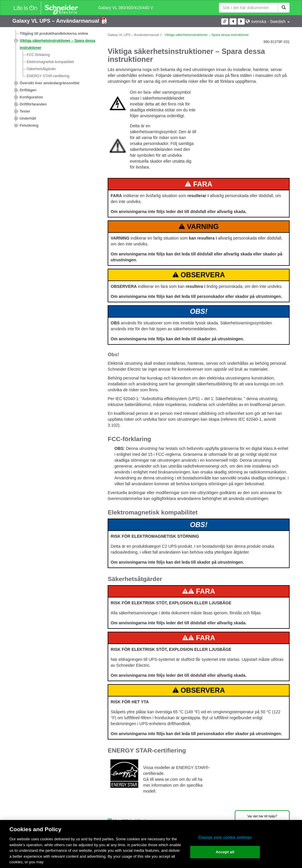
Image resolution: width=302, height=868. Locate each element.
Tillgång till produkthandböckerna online (54, 34)
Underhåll (28, 118)
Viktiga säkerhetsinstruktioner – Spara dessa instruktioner (58, 44)
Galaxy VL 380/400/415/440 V (126, 8)
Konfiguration (31, 97)
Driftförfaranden (33, 104)
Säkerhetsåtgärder (41, 69)
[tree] (56, 80)
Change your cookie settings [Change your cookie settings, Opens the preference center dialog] (225, 837)
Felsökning (29, 126)
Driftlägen (28, 90)
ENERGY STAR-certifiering (48, 76)
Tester (25, 111)
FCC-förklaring (38, 55)
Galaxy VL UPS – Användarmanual (56, 21)
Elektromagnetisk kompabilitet (50, 62)
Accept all (225, 852)
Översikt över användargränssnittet (50, 83)
